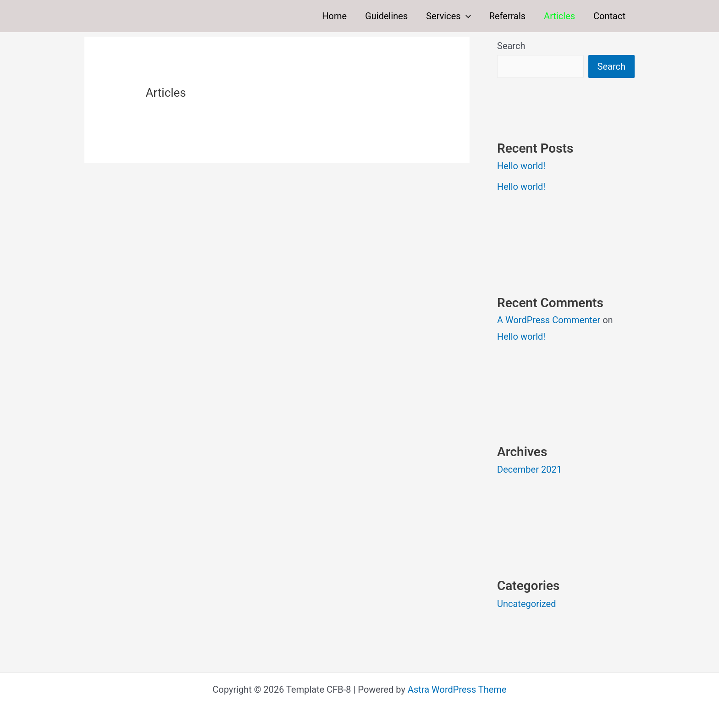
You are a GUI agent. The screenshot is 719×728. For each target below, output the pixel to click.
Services (448, 16)
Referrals (507, 16)
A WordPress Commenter (549, 320)
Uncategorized (526, 604)
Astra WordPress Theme (457, 689)
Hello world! (521, 166)
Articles (559, 16)
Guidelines (386, 16)
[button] (466, 16)
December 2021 (529, 469)
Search (511, 46)
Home (334, 16)
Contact (609, 16)
